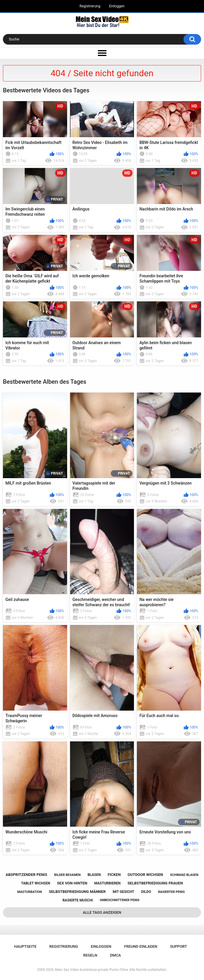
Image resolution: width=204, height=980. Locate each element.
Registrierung (90, 6)
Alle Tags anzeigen (102, 912)
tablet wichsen (36, 883)
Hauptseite (25, 946)
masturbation (30, 892)
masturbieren (107, 883)
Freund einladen (141, 946)
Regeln (90, 955)
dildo (146, 892)
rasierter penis (171, 892)
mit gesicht (123, 892)
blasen (94, 875)
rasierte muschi (78, 900)
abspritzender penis (26, 875)
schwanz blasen (184, 875)
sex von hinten (72, 883)
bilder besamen (67, 875)
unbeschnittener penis (119, 900)
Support (178, 946)
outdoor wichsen (145, 875)
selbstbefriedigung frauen (155, 883)
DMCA (115, 955)
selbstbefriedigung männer (77, 892)
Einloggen (117, 6)
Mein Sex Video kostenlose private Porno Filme (91, 970)
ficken (114, 875)
